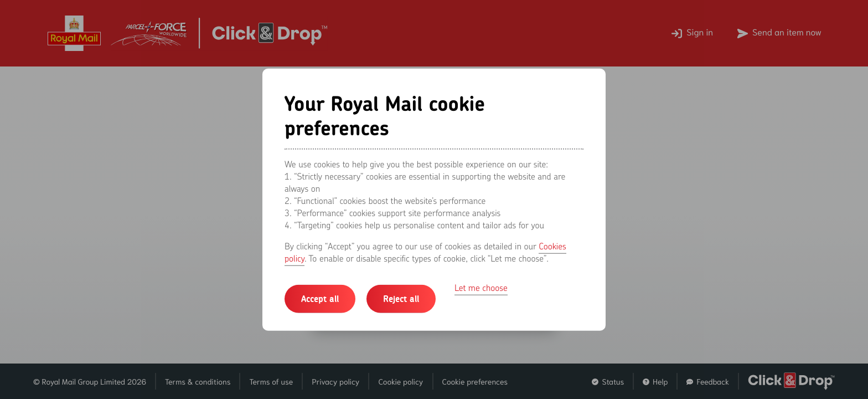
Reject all (401, 298)
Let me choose (481, 287)
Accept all (320, 298)
